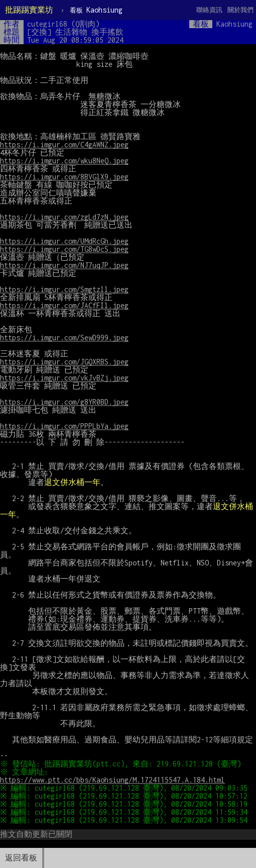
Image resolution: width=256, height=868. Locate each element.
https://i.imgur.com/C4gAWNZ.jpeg (64, 144)
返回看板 (21, 858)
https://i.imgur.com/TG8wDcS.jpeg (64, 249)
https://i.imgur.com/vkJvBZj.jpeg (64, 378)
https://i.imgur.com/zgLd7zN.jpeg (64, 217)
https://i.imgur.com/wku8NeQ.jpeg (64, 161)
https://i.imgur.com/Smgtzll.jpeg (64, 289)
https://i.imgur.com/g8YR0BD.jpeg (64, 402)
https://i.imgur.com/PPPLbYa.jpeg (64, 426)
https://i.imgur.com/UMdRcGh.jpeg (64, 241)
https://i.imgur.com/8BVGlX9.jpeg (64, 177)
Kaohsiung (96, 10)
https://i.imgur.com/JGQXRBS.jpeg (64, 362)
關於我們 (240, 10)
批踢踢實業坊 (29, 10)
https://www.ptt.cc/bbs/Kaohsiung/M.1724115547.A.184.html (112, 780)
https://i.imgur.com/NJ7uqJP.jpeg (64, 265)
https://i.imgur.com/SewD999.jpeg (64, 337)
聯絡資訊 (209, 10)
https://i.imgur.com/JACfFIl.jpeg (64, 305)
